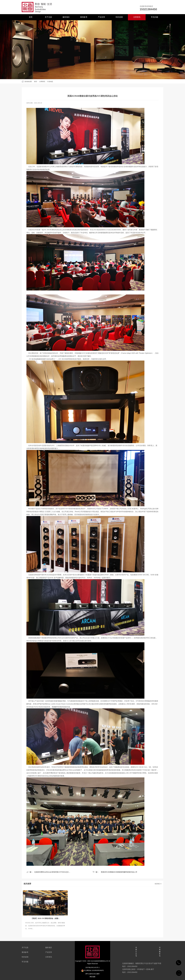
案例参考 (84, 17)
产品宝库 (101, 17)
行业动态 (50, 82)
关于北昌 (48, 17)
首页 (31, 17)
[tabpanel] (92, 50)
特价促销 (119, 17)
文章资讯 (137, 17)
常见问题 (155, 17)
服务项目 (66, 17)
